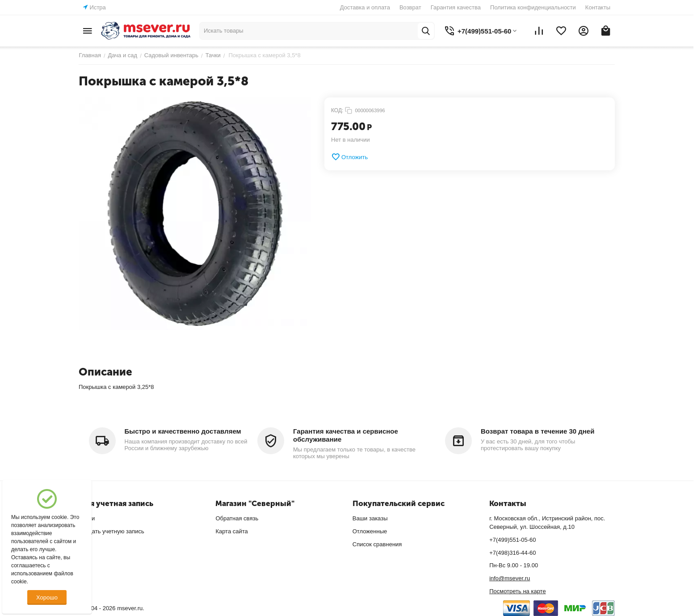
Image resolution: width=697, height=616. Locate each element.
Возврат (410, 7)
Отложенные (370, 531)
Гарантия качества (456, 7)
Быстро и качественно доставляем (183, 431)
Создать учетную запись (111, 531)
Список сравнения (377, 544)
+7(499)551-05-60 (512, 540)
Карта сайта (231, 531)
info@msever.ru (510, 578)
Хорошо (47, 597)
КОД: (337, 110)
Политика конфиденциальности (533, 7)
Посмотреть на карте (517, 591)
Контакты (598, 7)
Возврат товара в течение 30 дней (537, 431)
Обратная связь (237, 518)
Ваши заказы (370, 518)
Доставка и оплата (365, 7)
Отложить (349, 157)
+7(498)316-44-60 (512, 553)
